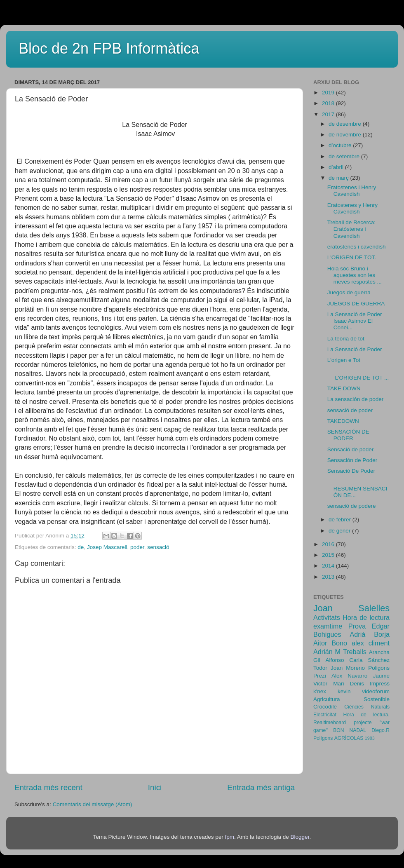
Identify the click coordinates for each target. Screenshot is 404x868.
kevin (344, 691)
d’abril (337, 167)
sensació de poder (350, 410)
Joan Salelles (351, 608)
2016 (329, 544)
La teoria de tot (346, 339)
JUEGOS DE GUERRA (356, 304)
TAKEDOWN (343, 421)
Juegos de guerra (349, 292)
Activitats (327, 617)
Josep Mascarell (107, 547)
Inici (155, 787)
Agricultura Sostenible (351, 699)
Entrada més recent (48, 787)
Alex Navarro (349, 676)
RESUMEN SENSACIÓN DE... (357, 489)
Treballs (355, 652)
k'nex (320, 691)
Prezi (320, 676)
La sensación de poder (356, 399)
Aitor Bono (330, 643)
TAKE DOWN (344, 388)
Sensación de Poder (352, 460)
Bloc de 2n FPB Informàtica (109, 48)
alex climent (371, 643)
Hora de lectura (366, 617)
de (81, 547)
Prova (357, 626)
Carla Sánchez (369, 660)
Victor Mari (329, 684)
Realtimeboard (330, 723)
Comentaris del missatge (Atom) (93, 804)
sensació (158, 547)
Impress (380, 684)
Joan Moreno (348, 668)
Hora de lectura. (366, 715)
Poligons (379, 668)
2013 (329, 577)
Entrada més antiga (261, 787)
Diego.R (381, 730)
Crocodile (325, 707)
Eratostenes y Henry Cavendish (352, 208)
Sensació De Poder (351, 471)
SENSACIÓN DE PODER (348, 435)
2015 (329, 555)
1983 (370, 738)
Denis (357, 684)
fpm (229, 837)
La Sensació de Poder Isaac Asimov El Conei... (355, 321)
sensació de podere (352, 506)
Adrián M (327, 652)
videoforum (376, 691)
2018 (329, 103)
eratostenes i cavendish (357, 247)
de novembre (346, 135)
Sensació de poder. (351, 449)
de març (339, 178)
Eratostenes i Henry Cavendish (352, 191)
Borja (382, 634)
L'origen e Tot (344, 360)
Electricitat (325, 715)
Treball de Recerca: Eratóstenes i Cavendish (351, 229)
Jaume (381, 676)
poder (137, 547)
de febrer (341, 520)
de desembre (346, 124)
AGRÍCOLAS (349, 738)
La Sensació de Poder (355, 349)
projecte (363, 723)
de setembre (345, 156)
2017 (329, 114)
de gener (340, 531)
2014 (329, 566)
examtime (328, 626)
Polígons (323, 738)
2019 (329, 93)
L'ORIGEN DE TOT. (352, 257)
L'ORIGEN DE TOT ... (358, 374)
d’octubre (341, 145)
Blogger (300, 837)
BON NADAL (350, 730)
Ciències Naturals (367, 707)
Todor (320, 668)
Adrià (357, 634)
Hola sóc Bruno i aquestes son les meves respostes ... (355, 275)
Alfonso (335, 660)
